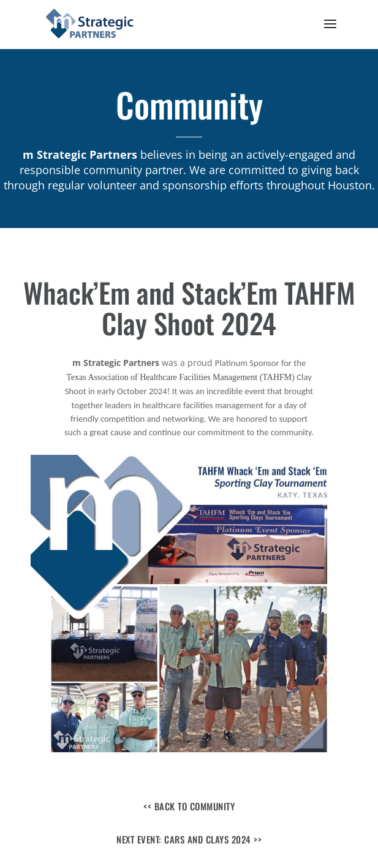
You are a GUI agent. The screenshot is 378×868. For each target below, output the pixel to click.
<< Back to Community (189, 806)
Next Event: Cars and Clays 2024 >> (189, 839)
